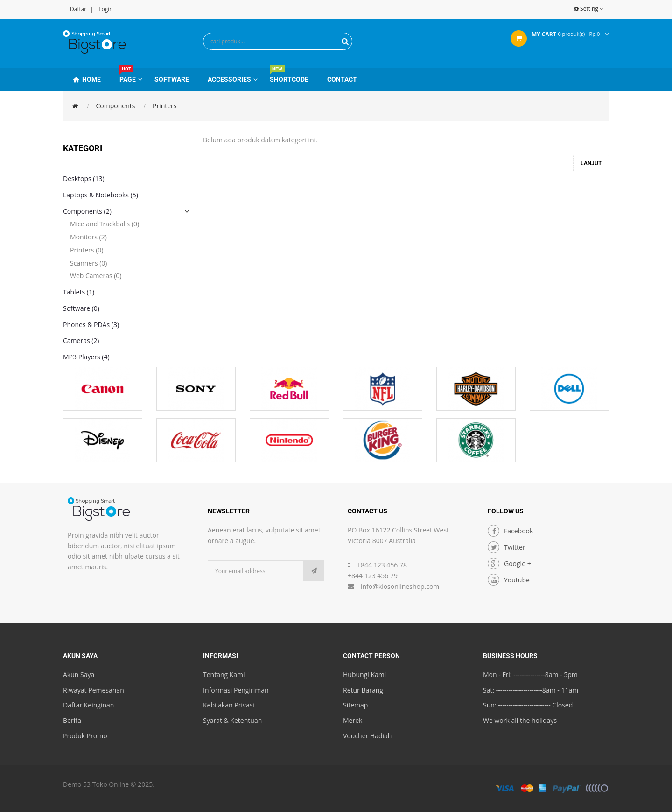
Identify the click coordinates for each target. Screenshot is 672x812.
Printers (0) (87, 250)
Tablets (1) (79, 292)
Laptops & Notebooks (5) (101, 195)
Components (116, 106)
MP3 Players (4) (86, 357)
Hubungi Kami (364, 675)
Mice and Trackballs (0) (105, 224)
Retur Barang (363, 690)
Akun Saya (79, 675)
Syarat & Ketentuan (232, 720)
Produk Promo (85, 736)
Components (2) (87, 211)
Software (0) (81, 308)
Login (105, 9)
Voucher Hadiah (367, 736)
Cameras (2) (81, 340)
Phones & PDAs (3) (91, 325)
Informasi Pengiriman (236, 690)
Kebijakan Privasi (229, 705)
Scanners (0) (89, 263)
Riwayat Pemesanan (94, 690)
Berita (72, 720)
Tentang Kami (224, 675)
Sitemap (355, 705)
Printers (165, 106)
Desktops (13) (84, 178)
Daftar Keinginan (88, 705)
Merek (353, 720)
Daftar (78, 9)
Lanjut (591, 163)
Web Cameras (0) (96, 276)
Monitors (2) (88, 237)
